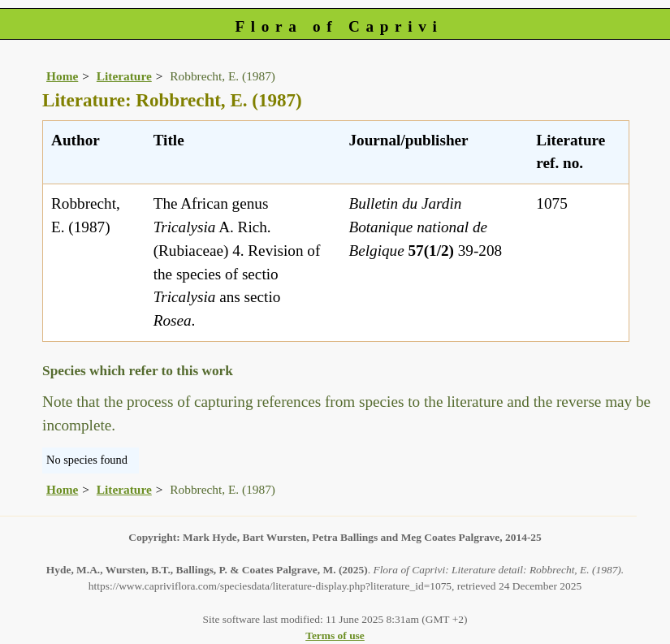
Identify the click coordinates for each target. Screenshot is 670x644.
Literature (124, 76)
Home (62, 76)
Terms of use (335, 635)
